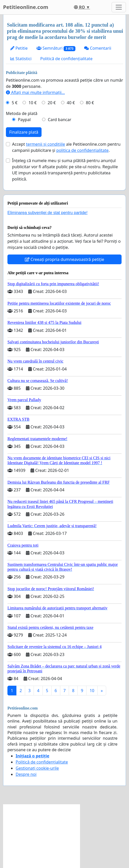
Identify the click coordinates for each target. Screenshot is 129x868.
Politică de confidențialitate (66, 59)
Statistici (21, 59)
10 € (33, 103)
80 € (90, 103)
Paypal (24, 120)
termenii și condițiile (45, 144)
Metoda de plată (22, 113)
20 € (52, 103)
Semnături (56, 48)
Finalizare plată (24, 132)
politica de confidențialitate (83, 150)
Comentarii (98, 48)
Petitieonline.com (26, 7)
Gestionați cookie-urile (37, 768)
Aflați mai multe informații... (35, 92)
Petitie (19, 48)
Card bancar (59, 120)
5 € (15, 103)
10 (92, 691)
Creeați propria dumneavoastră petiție (64, 259)
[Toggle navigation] (119, 7)
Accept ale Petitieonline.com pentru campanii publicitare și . (66, 147)
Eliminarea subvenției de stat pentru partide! (47, 213)
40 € (71, 103)
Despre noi (26, 774)
